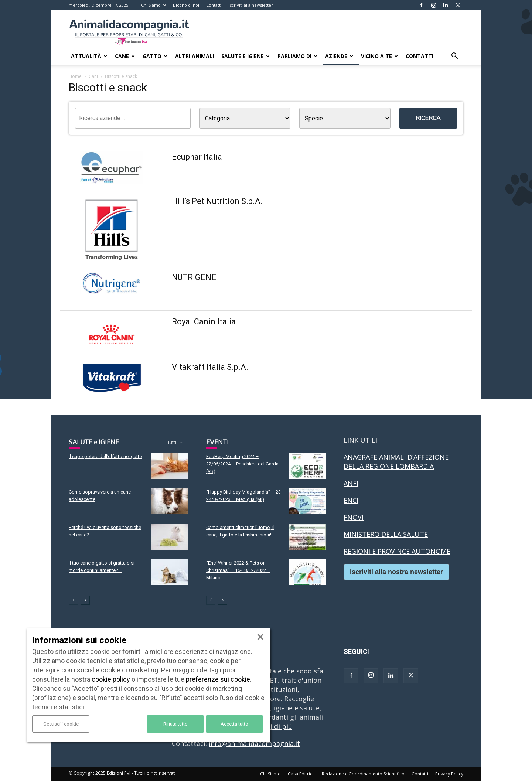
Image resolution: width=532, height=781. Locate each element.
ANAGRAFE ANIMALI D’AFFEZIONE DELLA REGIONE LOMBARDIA (396, 462)
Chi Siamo (154, 5)
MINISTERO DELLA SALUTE (386, 534)
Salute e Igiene (245, 56)
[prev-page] (73, 600)
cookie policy (111, 679)
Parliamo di (297, 56)
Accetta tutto (234, 724)
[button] (454, 56)
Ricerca (428, 118)
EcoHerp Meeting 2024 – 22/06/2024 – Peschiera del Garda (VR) (242, 464)
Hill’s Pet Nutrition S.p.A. (217, 201)
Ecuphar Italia (197, 157)
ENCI (351, 500)
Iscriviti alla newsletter (251, 5)
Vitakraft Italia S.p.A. (210, 367)
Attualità (89, 56)
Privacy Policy (449, 774)
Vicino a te (379, 56)
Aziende (339, 56)
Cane (125, 56)
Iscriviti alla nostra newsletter (396, 572)
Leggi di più (274, 726)
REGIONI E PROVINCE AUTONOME (397, 551)
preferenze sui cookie (218, 679)
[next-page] (85, 600)
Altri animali (195, 56)
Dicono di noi (186, 5)
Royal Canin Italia (204, 322)
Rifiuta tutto (175, 724)
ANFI (351, 483)
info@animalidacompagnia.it (254, 743)
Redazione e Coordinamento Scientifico (363, 774)
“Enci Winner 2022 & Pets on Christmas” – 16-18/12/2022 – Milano (238, 570)
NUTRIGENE (194, 277)
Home (75, 76)
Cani (93, 76)
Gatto (155, 56)
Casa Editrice (301, 774)
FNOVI (354, 517)
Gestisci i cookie (61, 724)
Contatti (214, 5)
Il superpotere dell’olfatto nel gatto (105, 456)
